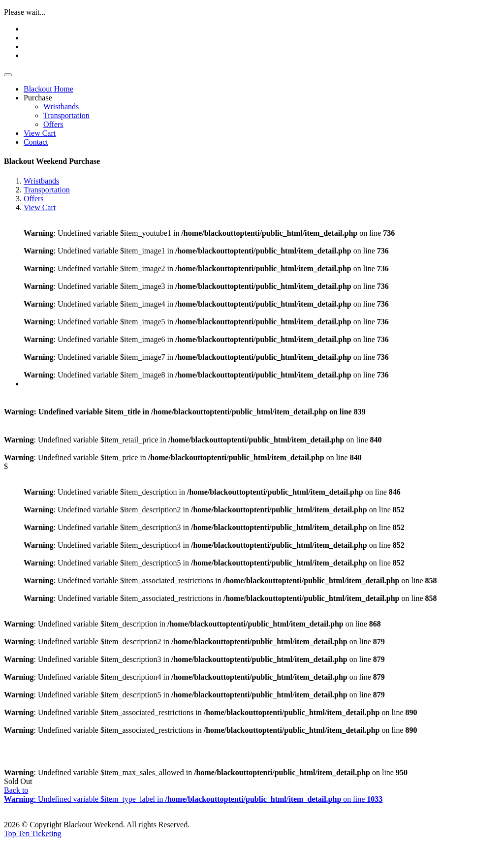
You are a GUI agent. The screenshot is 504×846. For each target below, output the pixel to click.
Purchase (38, 98)
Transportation (66, 115)
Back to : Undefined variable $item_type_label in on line (193, 795)
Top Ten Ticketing (33, 833)
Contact (36, 142)
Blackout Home (48, 89)
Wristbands (61, 107)
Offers (53, 124)
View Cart (40, 133)
